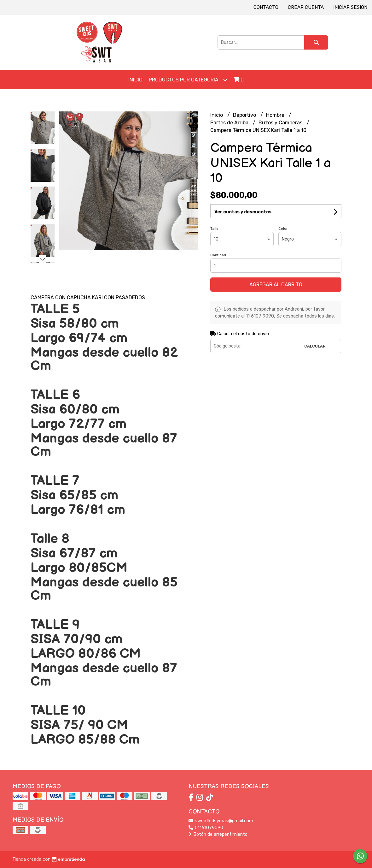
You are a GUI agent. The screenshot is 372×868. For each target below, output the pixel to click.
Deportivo (245, 115)
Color (283, 229)
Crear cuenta (306, 7)
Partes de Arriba (230, 123)
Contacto (266, 7)
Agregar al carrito (276, 285)
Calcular (315, 346)
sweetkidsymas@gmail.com (221, 821)
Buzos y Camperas (281, 123)
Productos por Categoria (188, 80)
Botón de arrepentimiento (218, 834)
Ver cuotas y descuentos (243, 212)
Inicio (135, 80)
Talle (214, 229)
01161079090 (206, 828)
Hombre (276, 115)
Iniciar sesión (350, 7)
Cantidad (218, 255)
